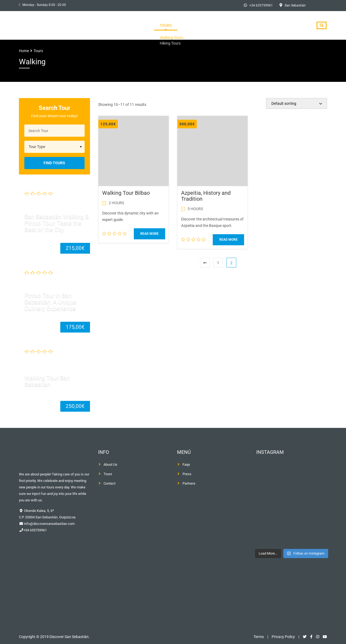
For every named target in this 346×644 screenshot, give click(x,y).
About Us (226, 25)
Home (24, 51)
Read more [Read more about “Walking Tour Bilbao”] (149, 234)
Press (251, 25)
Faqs (186, 464)
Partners (189, 483)
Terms (259, 637)
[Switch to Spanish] (320, 6)
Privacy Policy (283, 637)
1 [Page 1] (218, 263)
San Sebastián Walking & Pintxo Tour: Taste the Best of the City (57, 223)
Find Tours (54, 163)
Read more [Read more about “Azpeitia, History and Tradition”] (228, 240)
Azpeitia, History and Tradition (206, 196)
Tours (200, 25)
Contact (296, 25)
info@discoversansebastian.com (49, 524)
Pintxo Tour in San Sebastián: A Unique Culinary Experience (50, 302)
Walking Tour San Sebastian (47, 381)
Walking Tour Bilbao (126, 193)
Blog (272, 25)
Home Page (173, 25)
